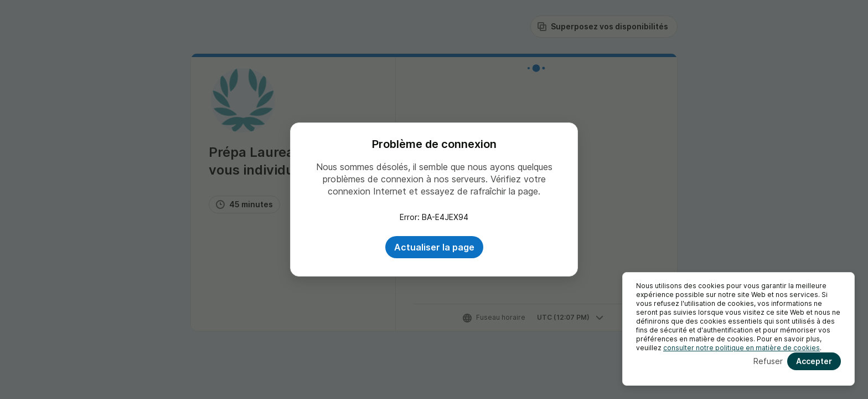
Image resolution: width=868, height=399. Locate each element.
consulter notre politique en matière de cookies (742, 348)
